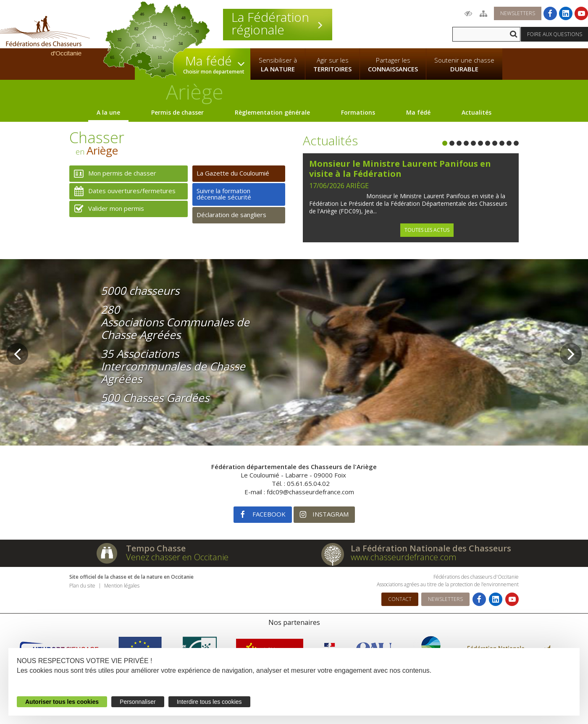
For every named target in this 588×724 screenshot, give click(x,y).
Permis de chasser (177, 112)
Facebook (260, 515)
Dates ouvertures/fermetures (122, 191)
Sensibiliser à (278, 65)
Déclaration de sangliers (231, 215)
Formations (358, 112)
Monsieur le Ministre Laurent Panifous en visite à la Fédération (400, 169)
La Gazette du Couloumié (233, 173)
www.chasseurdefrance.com (404, 557)
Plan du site (82, 586)
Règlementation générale (272, 112)
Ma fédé (418, 112)
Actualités (476, 112)
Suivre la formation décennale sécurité (224, 194)
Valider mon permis (107, 209)
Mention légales (122, 586)
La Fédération (278, 24)
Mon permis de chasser (113, 174)
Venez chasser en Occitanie (177, 557)
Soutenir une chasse (464, 65)
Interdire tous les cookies (209, 702)
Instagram (321, 515)
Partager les (393, 65)
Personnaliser (138, 702)
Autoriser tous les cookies (62, 702)
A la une (108, 112)
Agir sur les (332, 65)
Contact (400, 599)
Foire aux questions (555, 34)
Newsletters (518, 13)
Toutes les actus (427, 230)
